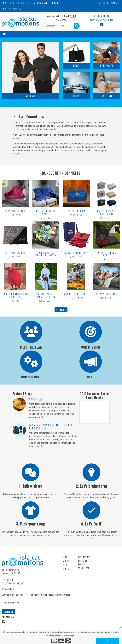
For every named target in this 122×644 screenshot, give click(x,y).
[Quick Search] (58, 26)
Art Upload (84, 568)
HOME (5, 3)
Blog (65, 565)
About (66, 561)
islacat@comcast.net (102, 20)
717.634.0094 (102, 16)
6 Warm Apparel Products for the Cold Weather (51, 427)
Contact (67, 569)
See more (61, 310)
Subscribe (8, 612)
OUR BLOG (57, 3)
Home (65, 557)
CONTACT (7, 9)
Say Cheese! (36, 399)
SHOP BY (17, 9)
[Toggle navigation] (4, 34)
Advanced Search (83, 563)
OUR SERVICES (44, 3)
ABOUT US (14, 3)
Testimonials (84, 557)
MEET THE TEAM (28, 3)
